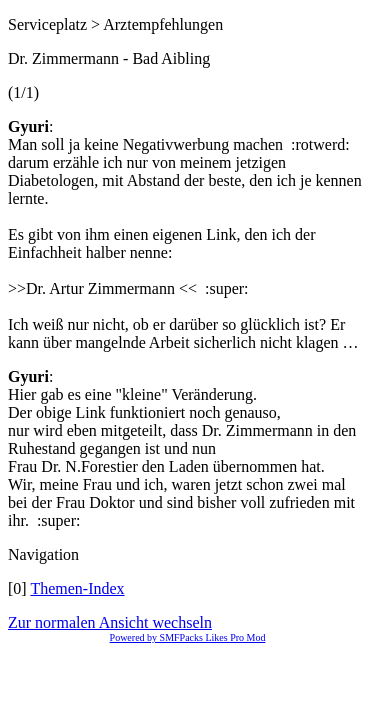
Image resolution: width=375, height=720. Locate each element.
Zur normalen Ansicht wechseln (110, 622)
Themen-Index (77, 588)
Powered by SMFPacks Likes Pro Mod (188, 637)
